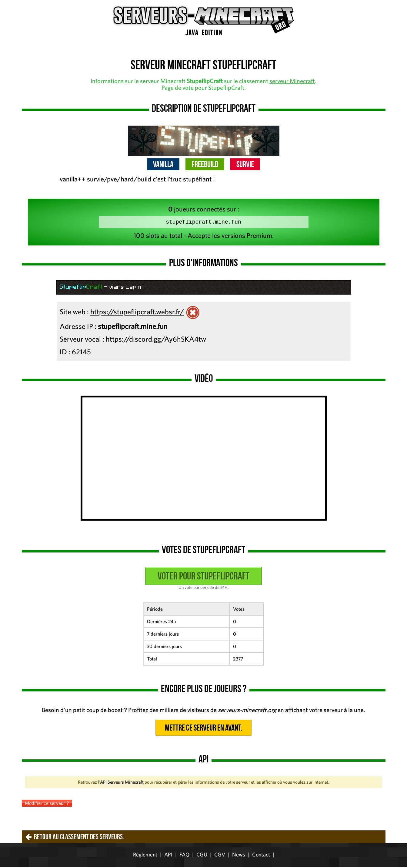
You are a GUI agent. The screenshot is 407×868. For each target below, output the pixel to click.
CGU (202, 856)
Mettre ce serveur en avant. (203, 729)
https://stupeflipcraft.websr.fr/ (137, 313)
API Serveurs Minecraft (122, 783)
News (239, 856)
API (168, 856)
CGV (220, 856)
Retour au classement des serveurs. (79, 838)
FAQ (184, 856)
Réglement (145, 856)
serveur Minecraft (292, 81)
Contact (261, 856)
